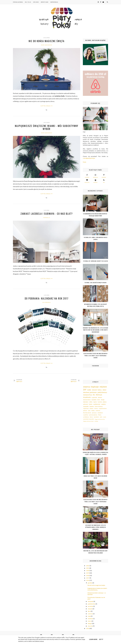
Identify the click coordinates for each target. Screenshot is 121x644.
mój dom (103, 387)
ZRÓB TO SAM (45, 2)
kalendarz (86, 402)
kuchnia (100, 402)
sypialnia (103, 404)
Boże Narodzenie (47, 45)
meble (89, 390)
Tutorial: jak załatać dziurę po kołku (95, 283)
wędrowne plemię (93, 415)
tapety (95, 402)
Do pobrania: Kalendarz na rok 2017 (47, 298)
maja (89, 616)
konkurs (96, 409)
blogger (95, 181)
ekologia (96, 421)
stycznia (90, 626)
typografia (86, 406)
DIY (85, 390)
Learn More (93, 639)
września (90, 606)
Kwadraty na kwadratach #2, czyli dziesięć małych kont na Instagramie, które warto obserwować (95, 330)
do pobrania (47, 302)
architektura (86, 417)
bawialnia (94, 400)
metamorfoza (88, 395)
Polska (100, 415)
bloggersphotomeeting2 (88, 421)
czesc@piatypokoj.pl (89, 158)
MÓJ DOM (36, 2)
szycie (105, 417)
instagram (95, 176)
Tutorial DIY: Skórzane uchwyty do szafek (95, 261)
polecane (86, 404)
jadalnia (91, 409)
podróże (85, 411)
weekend (98, 411)
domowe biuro (87, 400)
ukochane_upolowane (90, 392)
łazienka (92, 406)
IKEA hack (99, 395)
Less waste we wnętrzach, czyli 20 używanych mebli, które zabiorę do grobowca (95, 527)
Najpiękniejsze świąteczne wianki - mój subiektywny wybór (47, 127)
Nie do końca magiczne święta (47, 41)
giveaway (94, 413)
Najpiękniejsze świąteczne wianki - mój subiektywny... (98, 589)
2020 (88, 570)
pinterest (104, 176)
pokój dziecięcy (102, 392)
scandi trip (86, 415)
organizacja (86, 409)
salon (89, 411)
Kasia (84, 162)
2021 (88, 568)
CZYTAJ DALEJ (46, 106)
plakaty (105, 402)
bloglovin (87, 181)
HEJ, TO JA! (28, 2)
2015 (88, 628)
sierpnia (90, 609)
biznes (91, 417)
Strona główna (18, 2)
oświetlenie (100, 413)
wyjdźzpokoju (97, 404)
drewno (100, 397)
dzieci (104, 390)
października (92, 604)
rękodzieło (96, 417)
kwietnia (90, 619)
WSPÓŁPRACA (54, 2)
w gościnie (94, 397)
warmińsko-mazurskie (89, 419)
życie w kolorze (99, 406)
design (103, 400)
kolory (100, 390)
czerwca (90, 614)
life (94, 395)
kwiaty (91, 404)
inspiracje (47, 218)
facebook (87, 176)
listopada (91, 601)
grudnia (90, 583)
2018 (88, 575)
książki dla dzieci (103, 409)
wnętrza (87, 387)
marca (90, 621)
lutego (90, 623)
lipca (89, 611)
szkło (101, 417)
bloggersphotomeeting (100, 419)
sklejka (93, 411)
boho (99, 400)
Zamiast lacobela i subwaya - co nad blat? (47, 214)
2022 (88, 566)
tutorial (94, 390)
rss (104, 181)
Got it (101, 639)
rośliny (91, 402)
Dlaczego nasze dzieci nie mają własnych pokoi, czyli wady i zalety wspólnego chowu (95, 356)
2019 (88, 573)
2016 (88, 580)
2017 (88, 578)
